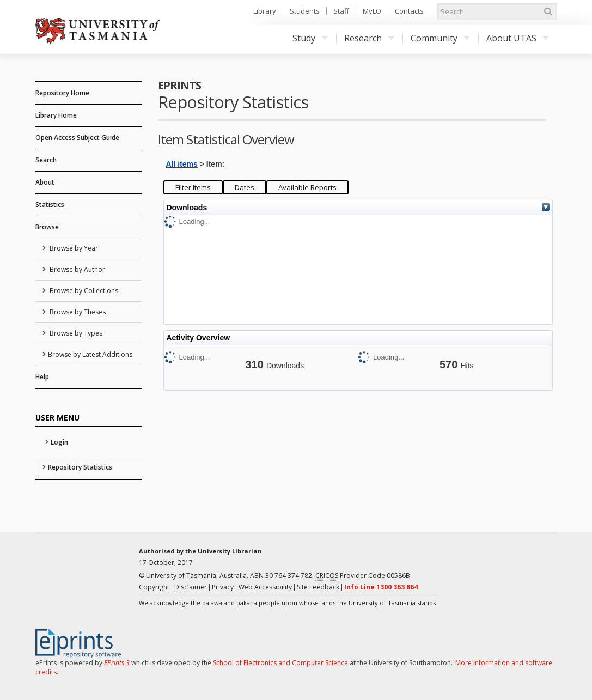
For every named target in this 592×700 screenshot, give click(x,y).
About (45, 182)
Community (440, 38)
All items (182, 164)
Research (369, 38)
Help (42, 377)
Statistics (50, 205)
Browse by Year (73, 248)
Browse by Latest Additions (90, 354)
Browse (47, 227)
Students (305, 11)
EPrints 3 (117, 663)
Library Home (56, 115)
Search (46, 160)
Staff (341, 11)
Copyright (154, 587)
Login (59, 442)
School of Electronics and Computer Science (280, 663)
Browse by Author (77, 269)
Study (310, 38)
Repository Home (62, 93)
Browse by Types (75, 333)
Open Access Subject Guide (77, 138)
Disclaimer (191, 587)
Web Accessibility (265, 587)
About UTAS (518, 38)
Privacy (223, 587)
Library (265, 11)
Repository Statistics (80, 467)
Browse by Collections (83, 291)
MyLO (372, 11)
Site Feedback (318, 587)
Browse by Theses (77, 312)
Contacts (409, 11)
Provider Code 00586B (363, 576)
